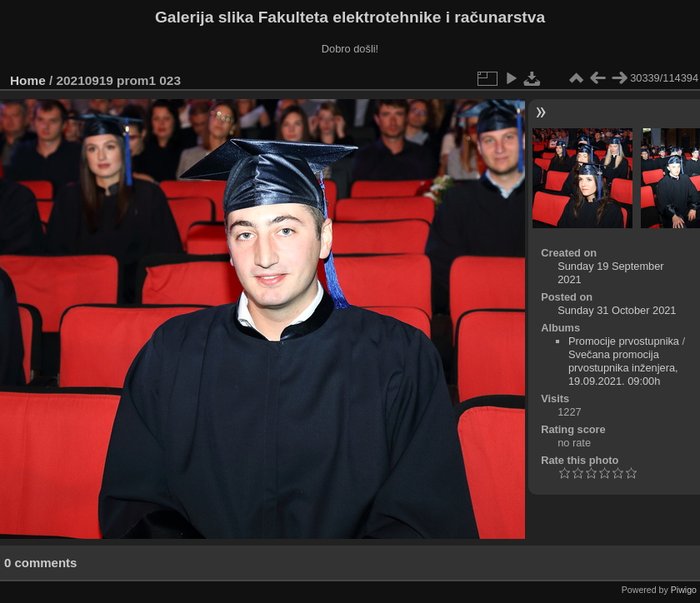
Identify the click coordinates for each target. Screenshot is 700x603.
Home (28, 80)
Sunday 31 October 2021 (617, 310)
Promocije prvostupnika (624, 341)
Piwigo (684, 590)
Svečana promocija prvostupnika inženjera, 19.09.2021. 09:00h (623, 368)
